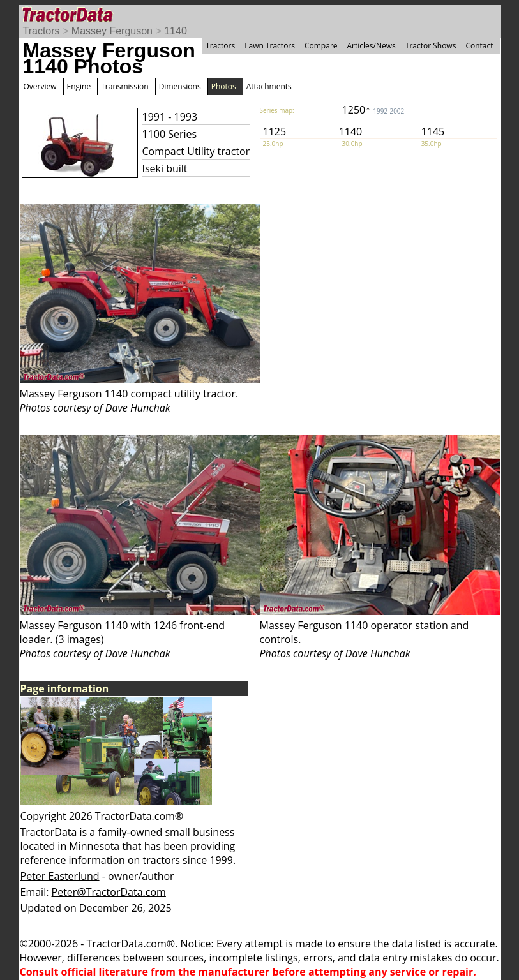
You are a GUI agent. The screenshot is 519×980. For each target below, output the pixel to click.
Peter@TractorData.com (109, 892)
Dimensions (180, 86)
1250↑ (373, 110)
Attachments (269, 86)
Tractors (41, 31)
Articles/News (372, 46)
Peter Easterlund (60, 876)
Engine (79, 86)
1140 (176, 31)
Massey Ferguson (112, 31)
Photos (224, 86)
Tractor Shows (431, 46)
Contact (479, 46)
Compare (321, 46)
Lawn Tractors (270, 46)
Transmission (124, 86)
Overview (40, 86)
